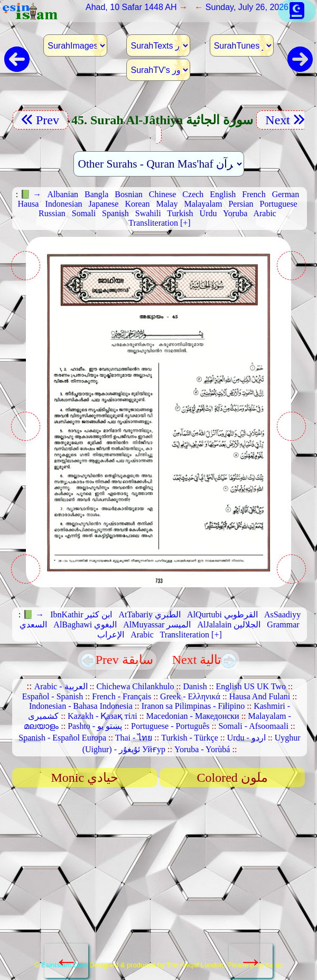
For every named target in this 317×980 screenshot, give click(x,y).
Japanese (104, 204)
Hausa (28, 204)
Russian (52, 213)
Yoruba (235, 213)
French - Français (122, 696)
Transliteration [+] (159, 223)
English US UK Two (251, 686)
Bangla (96, 194)
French (254, 194)
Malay (167, 204)
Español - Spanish (53, 696)
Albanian (63, 194)
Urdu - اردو (246, 738)
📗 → (31, 194)
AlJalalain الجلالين (229, 625)
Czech (193, 194)
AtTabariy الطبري (150, 614)
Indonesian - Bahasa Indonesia (81, 706)
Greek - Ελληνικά (190, 696)
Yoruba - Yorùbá (202, 749)
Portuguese (278, 204)
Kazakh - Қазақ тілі (102, 716)
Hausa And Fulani (260, 696)
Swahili (148, 213)
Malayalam (203, 204)
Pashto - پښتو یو (95, 726)
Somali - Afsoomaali (253, 726)
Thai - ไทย (134, 738)
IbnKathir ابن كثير (81, 614)
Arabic (265, 213)
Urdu (208, 213)
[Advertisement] (159, 877)
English (223, 194)
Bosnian (128, 194)
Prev (40, 120)
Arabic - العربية (61, 686)
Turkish (180, 213)
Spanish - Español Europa (62, 738)
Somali (84, 213)
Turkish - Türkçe (190, 738)
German (286, 194)
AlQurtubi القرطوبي (222, 614)
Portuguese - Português (170, 726)
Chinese (163, 194)
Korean (137, 204)
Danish (195, 686)
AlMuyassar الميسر (157, 625)
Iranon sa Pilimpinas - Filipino (193, 706)
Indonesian (63, 204)
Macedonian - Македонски (193, 716)
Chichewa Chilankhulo (135, 686)
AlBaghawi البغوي (85, 625)
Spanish (115, 213)
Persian (241, 204)
